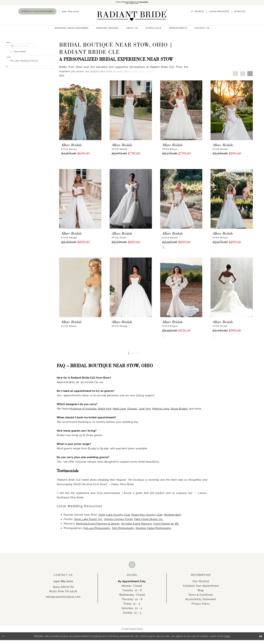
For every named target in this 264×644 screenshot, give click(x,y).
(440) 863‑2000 (63, 585)
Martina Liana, (161, 413)
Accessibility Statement (201, 603)
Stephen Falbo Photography (153, 532)
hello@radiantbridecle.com (63, 601)
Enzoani (132, 413)
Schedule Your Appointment (201, 590)
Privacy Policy (201, 608)
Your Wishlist (201, 585)
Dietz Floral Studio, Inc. (149, 523)
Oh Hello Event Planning (137, 528)
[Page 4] (139, 356)
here (227, 640)
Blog (201, 594)
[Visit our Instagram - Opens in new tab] (132, 569)
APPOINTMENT (161, 3)
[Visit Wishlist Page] (240, 15)
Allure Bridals (179, 413)
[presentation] (80, 114)
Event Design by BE (166, 528)
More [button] (62, 79)
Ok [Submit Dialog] (258, 640)
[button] (219, 15)
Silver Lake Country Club (114, 519)
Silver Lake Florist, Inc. (88, 523)
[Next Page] (143, 356)
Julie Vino (145, 413)
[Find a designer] (23, 54)
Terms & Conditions (201, 599)
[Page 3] (134, 356)
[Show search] (197, 15)
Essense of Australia (84, 413)
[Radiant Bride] (132, 19)
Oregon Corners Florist (118, 523)
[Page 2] (129, 356)
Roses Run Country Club (147, 519)
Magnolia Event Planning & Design (98, 528)
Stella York (104, 413)
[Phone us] (70, 15)
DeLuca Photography (97, 532)
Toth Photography (123, 532)
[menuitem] (38, 15)
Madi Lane (119, 413)
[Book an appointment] (38, 15)
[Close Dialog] (5, 640)
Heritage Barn (173, 519)
